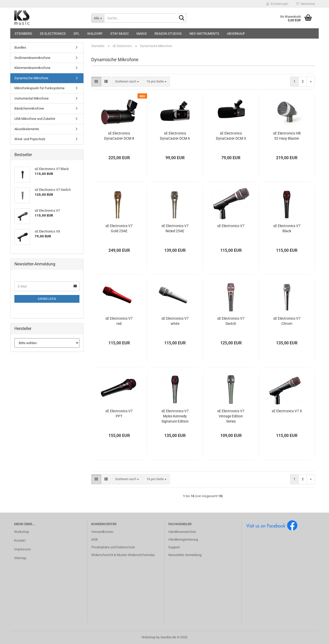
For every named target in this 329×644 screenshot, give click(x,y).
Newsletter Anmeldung (185, 555)
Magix (142, 34)
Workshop (22, 532)
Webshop (149, 637)
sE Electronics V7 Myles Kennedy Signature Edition (175, 416)
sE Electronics (53, 34)
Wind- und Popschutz (30, 139)
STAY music (120, 34)
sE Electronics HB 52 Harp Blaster (287, 136)
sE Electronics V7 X (287, 411)
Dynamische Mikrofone (31, 78)
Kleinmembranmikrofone (32, 68)
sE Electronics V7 (231, 226)
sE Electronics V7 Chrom (287, 321)
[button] (96, 82)
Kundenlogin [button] (277, 4)
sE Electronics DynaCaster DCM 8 (119, 136)
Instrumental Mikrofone (31, 98)
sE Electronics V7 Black (287, 228)
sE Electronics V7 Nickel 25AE (175, 228)
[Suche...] (98, 18)
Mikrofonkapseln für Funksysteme (39, 88)
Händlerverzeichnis (182, 532)
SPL (76, 34)
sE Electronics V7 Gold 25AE (119, 228)
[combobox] (127, 82)
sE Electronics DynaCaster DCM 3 (231, 136)
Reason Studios (168, 34)
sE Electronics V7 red (119, 321)
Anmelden (47, 299)
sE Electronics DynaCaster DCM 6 (175, 136)
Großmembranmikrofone (32, 58)
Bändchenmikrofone (29, 108)
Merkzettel (305, 4)
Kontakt (20, 540)
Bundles (20, 47)
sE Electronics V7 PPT (119, 414)
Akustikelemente (27, 129)
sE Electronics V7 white (175, 321)
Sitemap (20, 558)
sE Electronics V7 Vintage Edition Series (231, 416)
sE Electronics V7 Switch (231, 321)
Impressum (22, 549)
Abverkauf (236, 34)
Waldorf (95, 34)
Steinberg (23, 34)
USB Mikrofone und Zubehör (35, 119)
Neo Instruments (204, 34)
